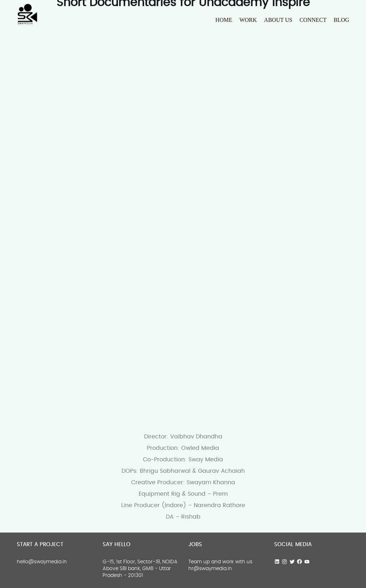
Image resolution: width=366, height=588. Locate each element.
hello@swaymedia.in (42, 562)
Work (248, 20)
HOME (224, 20)
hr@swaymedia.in (210, 569)
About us (278, 20)
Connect (313, 20)
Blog (341, 20)
